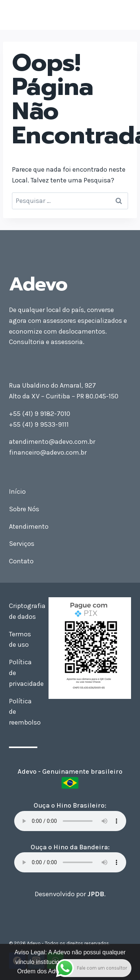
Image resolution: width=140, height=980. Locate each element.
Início (17, 491)
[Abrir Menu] (124, 15)
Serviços (22, 544)
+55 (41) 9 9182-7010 (40, 414)
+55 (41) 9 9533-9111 (39, 424)
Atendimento (29, 526)
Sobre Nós (24, 509)
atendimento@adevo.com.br (52, 442)
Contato (21, 561)
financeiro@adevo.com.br (48, 452)
